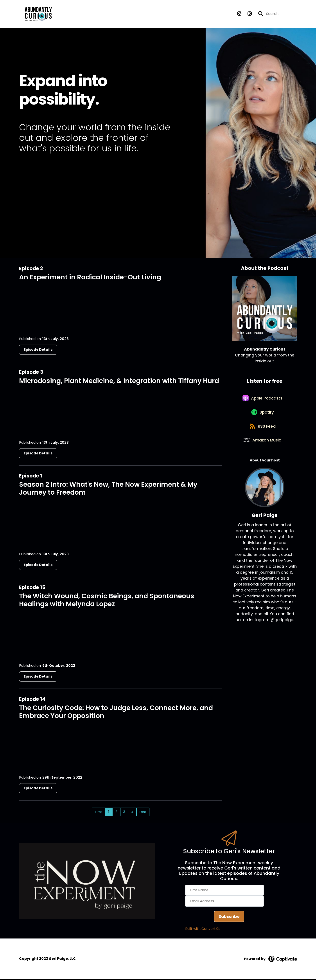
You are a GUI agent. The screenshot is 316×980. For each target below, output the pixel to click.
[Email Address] (224, 902)
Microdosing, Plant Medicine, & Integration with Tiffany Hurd (119, 382)
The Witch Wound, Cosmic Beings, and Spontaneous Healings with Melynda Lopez (107, 601)
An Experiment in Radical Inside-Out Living (90, 278)
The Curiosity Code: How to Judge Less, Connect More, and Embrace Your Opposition (116, 713)
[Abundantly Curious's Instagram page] (239, 14)
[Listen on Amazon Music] (262, 448)
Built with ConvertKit (203, 930)
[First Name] (224, 891)
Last (143, 813)
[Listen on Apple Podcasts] (262, 401)
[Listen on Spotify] (262, 416)
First (99, 813)
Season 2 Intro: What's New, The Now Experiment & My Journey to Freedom (108, 490)
